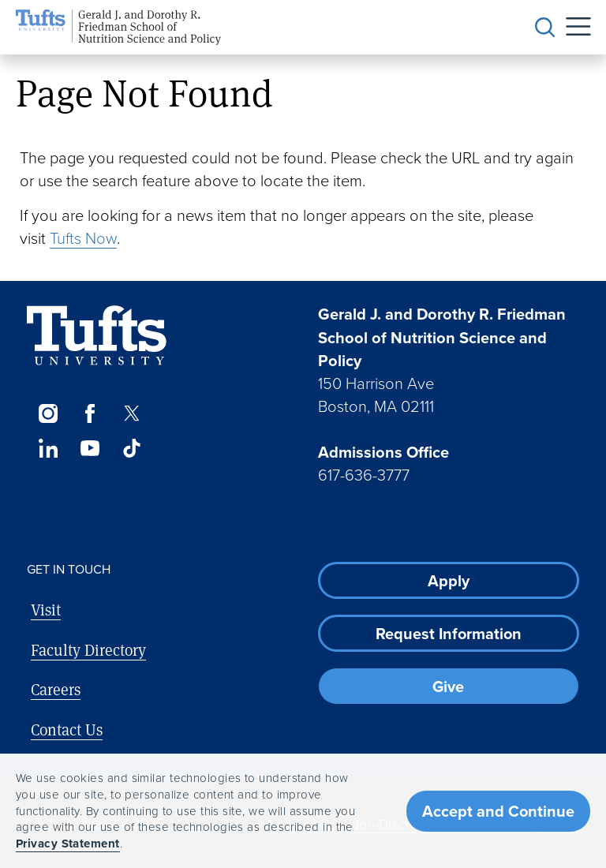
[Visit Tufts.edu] (97, 336)
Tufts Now (83, 238)
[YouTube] (90, 448)
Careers (56, 689)
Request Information (449, 633)
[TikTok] (132, 448)
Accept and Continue (498, 811)
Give (448, 686)
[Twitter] (132, 413)
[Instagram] (48, 413)
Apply (449, 580)
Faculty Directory (88, 650)
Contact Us (67, 730)
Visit (46, 610)
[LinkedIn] (48, 448)
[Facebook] (90, 413)
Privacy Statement (68, 844)
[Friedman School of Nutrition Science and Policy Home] (118, 27)
